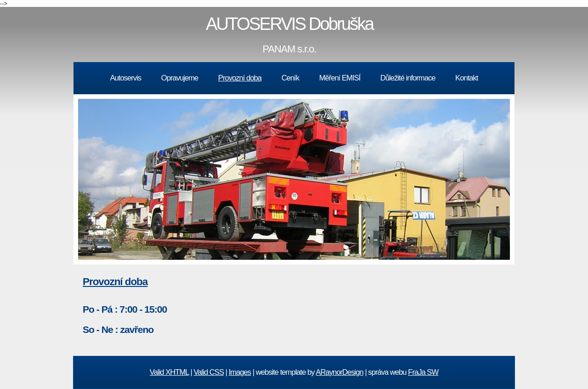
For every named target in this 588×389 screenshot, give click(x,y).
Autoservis (126, 78)
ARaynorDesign (339, 372)
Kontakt (466, 78)
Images (240, 372)
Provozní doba (240, 78)
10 (372, 269)
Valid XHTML (169, 372)
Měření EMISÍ (340, 78)
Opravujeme (180, 78)
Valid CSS (209, 372)
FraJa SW (423, 372)
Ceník (290, 78)
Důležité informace (408, 78)
